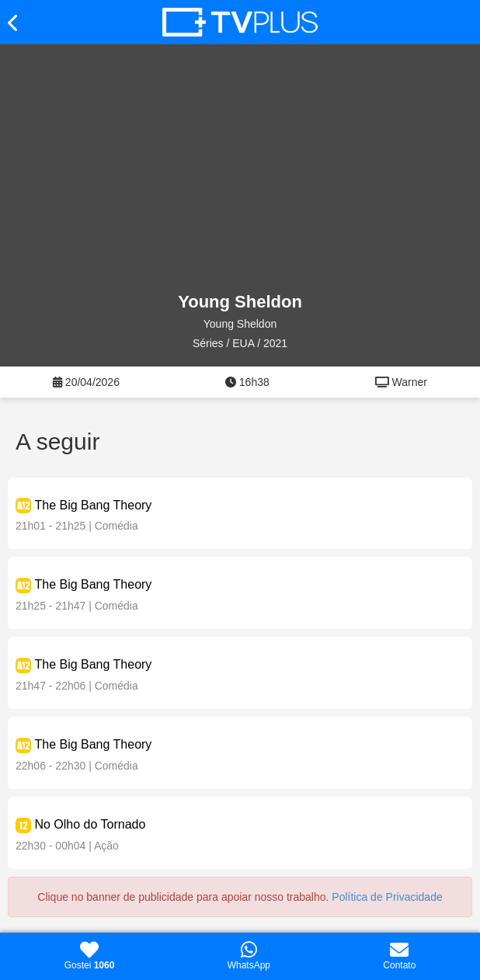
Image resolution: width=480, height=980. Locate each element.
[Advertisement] (240, 169)
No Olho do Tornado (90, 824)
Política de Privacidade (387, 897)
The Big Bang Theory (93, 505)
